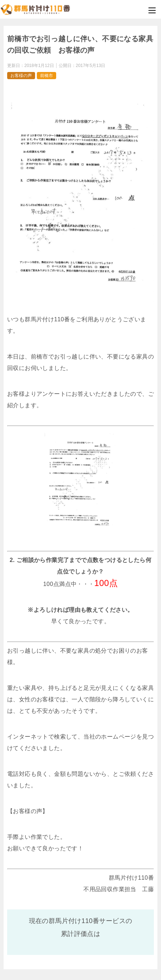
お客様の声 (21, 76)
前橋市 (47, 76)
